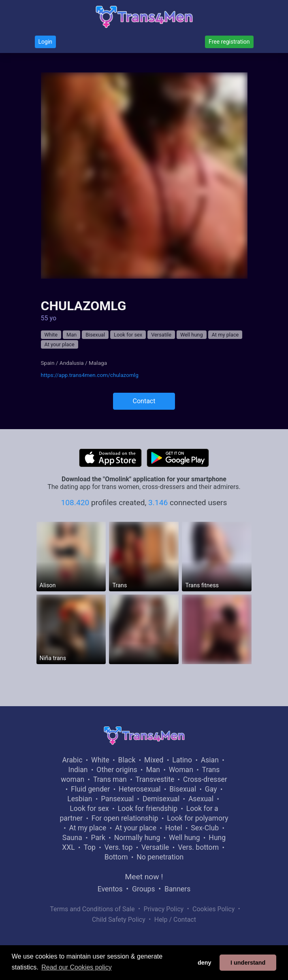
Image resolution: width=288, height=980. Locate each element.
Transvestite (155, 779)
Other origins (117, 770)
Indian (78, 770)
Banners (177, 889)
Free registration (229, 42)
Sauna (72, 838)
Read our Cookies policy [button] (76, 967)
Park (98, 838)
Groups (143, 889)
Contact (144, 401)
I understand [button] (248, 963)
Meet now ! (144, 877)
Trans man (110, 779)
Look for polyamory (197, 818)
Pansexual (117, 799)
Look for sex (128, 335)
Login (46, 42)
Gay (211, 789)
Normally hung (137, 838)
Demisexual (161, 799)
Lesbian (80, 799)
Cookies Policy (213, 909)
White (51, 335)
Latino (182, 760)
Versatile (161, 335)
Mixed (154, 760)
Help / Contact (175, 920)
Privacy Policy (164, 909)
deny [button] (205, 963)
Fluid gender (90, 789)
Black (127, 760)
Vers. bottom (198, 847)
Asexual (201, 799)
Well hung (192, 335)
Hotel (174, 828)
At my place (225, 335)
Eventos (110, 889)
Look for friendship (148, 809)
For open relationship (125, 818)
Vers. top (119, 847)
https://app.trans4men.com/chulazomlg (90, 375)
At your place (60, 344)
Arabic (72, 760)
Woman (181, 770)
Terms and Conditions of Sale (92, 909)
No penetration (160, 857)
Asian (210, 760)
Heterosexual (140, 789)
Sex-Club (205, 828)
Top (90, 847)
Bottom (116, 857)
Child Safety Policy (119, 920)
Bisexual (95, 335)
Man (71, 335)
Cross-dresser (205, 779)
